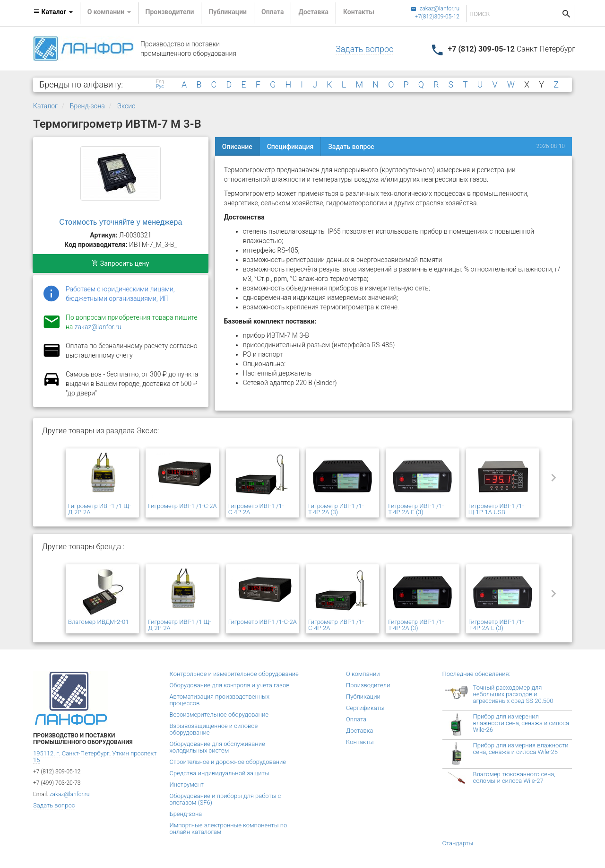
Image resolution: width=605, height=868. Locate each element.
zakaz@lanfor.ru (435, 9)
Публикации (228, 12)
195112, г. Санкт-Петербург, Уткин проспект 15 (95, 757)
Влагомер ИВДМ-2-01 (98, 622)
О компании (363, 674)
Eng (160, 82)
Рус (160, 87)
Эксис (126, 106)
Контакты (359, 12)
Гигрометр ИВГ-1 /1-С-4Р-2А (256, 509)
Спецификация (290, 147)
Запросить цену (120, 263)
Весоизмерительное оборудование (219, 715)
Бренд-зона (87, 106)
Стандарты (458, 843)
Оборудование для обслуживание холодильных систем (217, 747)
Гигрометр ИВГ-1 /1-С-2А (182, 506)
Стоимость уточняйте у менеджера (121, 222)
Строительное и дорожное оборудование (228, 762)
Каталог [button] (53, 12)
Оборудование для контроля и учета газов (230, 685)
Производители (170, 12)
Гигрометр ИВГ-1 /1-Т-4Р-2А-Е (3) (416, 509)
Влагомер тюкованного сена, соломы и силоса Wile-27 (514, 777)
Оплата (272, 12)
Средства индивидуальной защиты (220, 773)
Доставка (313, 12)
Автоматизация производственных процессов (220, 700)
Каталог (45, 106)
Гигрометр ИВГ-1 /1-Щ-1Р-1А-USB (496, 509)
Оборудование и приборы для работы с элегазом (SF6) (225, 799)
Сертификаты (365, 708)
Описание (237, 147)
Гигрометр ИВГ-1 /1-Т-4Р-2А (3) (336, 509)
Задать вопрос (364, 49)
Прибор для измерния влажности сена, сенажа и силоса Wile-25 (521, 749)
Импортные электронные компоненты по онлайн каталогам (229, 829)
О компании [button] (109, 12)
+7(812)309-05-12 (437, 17)
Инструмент (187, 785)
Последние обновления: (476, 674)
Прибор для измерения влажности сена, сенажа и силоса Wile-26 (521, 723)
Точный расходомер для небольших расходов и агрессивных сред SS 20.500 (513, 694)
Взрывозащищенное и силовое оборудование (214, 729)
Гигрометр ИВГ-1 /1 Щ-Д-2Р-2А (99, 509)
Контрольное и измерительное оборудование (234, 674)
